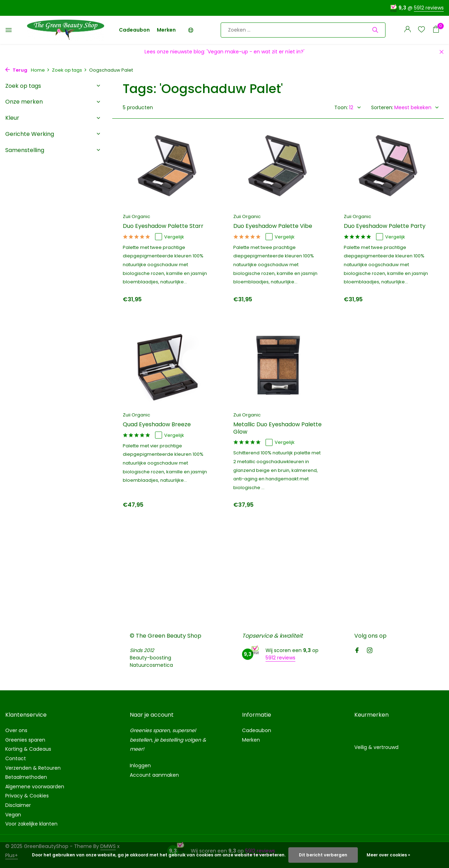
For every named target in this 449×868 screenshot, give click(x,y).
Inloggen (140, 765)
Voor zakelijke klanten (31, 824)
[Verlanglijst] (421, 30)
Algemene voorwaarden (35, 787)
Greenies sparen (25, 740)
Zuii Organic (136, 216)
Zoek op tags (69, 70)
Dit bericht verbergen (323, 855)
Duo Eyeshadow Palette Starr (163, 226)
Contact (16, 758)
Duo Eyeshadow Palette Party (385, 226)
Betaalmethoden (26, 777)
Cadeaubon (134, 30)
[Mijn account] (407, 30)
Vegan (13, 815)
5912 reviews (429, 8)
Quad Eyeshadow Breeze (157, 425)
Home (40, 70)
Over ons (16, 730)
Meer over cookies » (388, 855)
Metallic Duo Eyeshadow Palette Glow (277, 428)
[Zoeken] (303, 30)
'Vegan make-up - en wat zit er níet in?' (256, 52)
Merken (166, 30)
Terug (16, 70)
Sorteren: (382, 107)
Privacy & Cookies (27, 796)
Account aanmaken (154, 775)
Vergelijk (170, 237)
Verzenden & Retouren (33, 768)
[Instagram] (370, 651)
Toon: (341, 107)
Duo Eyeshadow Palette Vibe (273, 226)
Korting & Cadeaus (28, 749)
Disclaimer (18, 805)
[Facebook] (357, 651)
